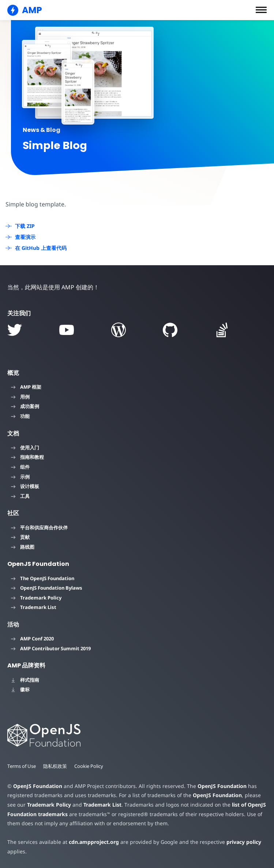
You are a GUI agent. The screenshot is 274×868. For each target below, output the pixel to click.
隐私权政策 (56, 766)
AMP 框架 (26, 387)
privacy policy (238, 842)
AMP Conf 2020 (32, 639)
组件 (20, 467)
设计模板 (25, 486)
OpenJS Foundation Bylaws (47, 588)
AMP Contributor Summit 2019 (51, 648)
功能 (20, 416)
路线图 (23, 547)
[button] (261, 10)
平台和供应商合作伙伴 (39, 528)
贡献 (20, 537)
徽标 (20, 689)
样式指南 (25, 680)
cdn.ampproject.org (92, 842)
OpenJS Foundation (37, 786)
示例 (20, 477)
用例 (20, 397)
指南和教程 (27, 457)
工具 (20, 496)
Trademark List (34, 607)
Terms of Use (22, 766)
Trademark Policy (36, 598)
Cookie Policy (90, 766)
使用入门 (25, 448)
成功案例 (25, 406)
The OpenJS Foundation (43, 578)
